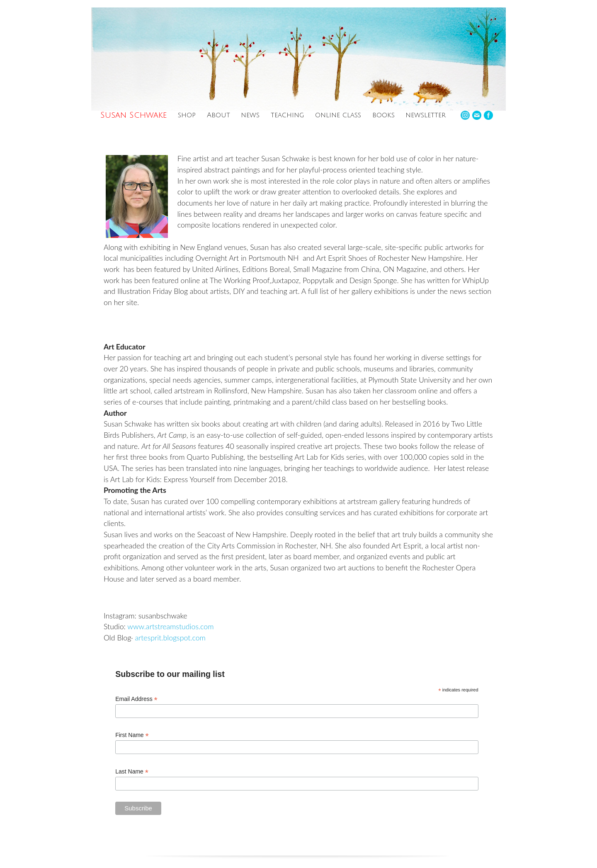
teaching (288, 115)
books (383, 115)
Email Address (136, 699)
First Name (132, 735)
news (250, 115)
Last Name (132, 772)
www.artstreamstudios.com (170, 626)
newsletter (426, 115)
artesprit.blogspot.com (170, 638)
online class (338, 115)
